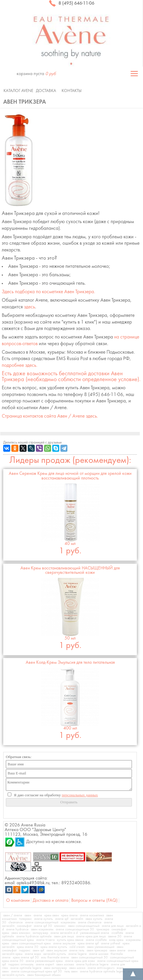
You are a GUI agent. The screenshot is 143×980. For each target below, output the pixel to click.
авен (28, 915)
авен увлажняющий (101, 947)
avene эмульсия (64, 943)
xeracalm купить (55, 954)
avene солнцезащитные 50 (75, 929)
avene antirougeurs (101, 968)
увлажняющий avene (95, 933)
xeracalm (77, 919)
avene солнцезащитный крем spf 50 (36, 972)
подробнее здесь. (20, 365)
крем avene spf (88, 943)
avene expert (45, 965)
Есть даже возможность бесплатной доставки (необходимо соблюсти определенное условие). (71, 377)
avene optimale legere (26, 968)
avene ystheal (111, 943)
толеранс (25, 919)
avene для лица (113, 926)
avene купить (43, 919)
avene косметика (92, 915)
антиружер (40, 933)
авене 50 (115, 936)
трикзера (103, 929)
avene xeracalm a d (64, 933)
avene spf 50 (43, 926)
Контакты (71, 91)
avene (38, 915)
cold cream (77, 947)
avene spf (62, 919)
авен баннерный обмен (44, 975)
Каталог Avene (18, 91)
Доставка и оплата (50, 901)
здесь (29, 307)
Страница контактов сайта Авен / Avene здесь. (50, 416)
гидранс (25, 951)
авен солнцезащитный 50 (89, 958)
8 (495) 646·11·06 (71, 4)
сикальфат (24, 926)
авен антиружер (55, 968)
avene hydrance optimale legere (103, 972)
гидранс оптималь (21, 965)
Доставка (46, 91)
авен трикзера (97, 951)
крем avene (69, 915)
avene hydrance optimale (34, 936)
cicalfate (117, 933)
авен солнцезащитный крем (31, 943)
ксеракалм (68, 922)
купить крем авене (70, 940)
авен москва (65, 965)
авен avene (117, 951)
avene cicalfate (96, 940)
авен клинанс (21, 933)
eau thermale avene (55, 958)
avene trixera (45, 940)
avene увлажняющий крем (44, 961)
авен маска (77, 968)
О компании (18, 901)
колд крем (116, 940)
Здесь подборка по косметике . (48, 292)
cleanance (16, 922)
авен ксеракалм (42, 929)
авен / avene (13, 915)
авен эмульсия (57, 951)
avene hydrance (17, 929)
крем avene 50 (28, 947)
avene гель (77, 951)
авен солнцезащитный (84, 926)
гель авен (71, 972)
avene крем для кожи (80, 961)
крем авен (52, 915)
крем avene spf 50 (26, 958)
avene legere (77, 954)
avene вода (33, 954)
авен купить (94, 919)
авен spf (38, 951)
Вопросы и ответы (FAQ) (94, 901)
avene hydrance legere (92, 965)
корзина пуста (36, 74)
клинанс (60, 926)
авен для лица (64, 936)
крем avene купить (54, 947)
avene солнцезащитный (42, 922)
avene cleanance (90, 922)
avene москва (99, 954)
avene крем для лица (91, 936)
